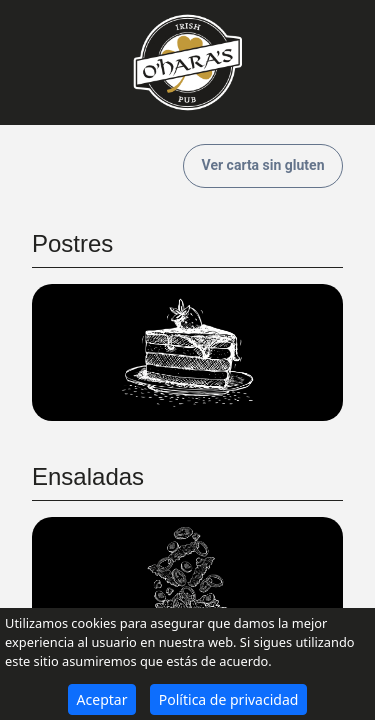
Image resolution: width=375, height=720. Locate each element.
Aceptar (102, 699)
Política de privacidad (229, 699)
